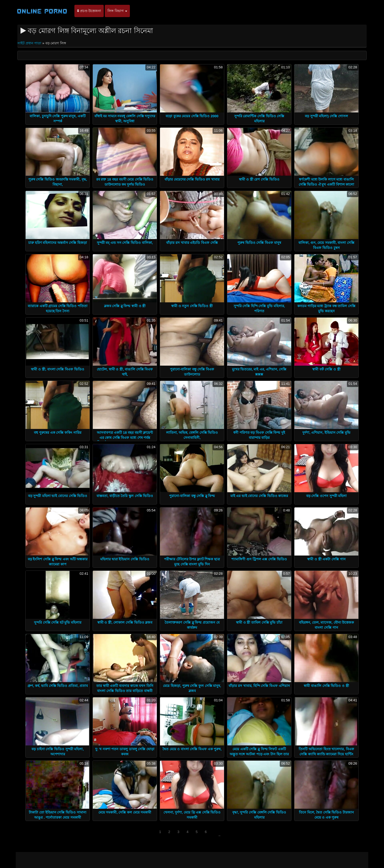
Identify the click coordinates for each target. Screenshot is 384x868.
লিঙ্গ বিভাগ (117, 11)
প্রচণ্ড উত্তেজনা (89, 11)
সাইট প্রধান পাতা (30, 43)
